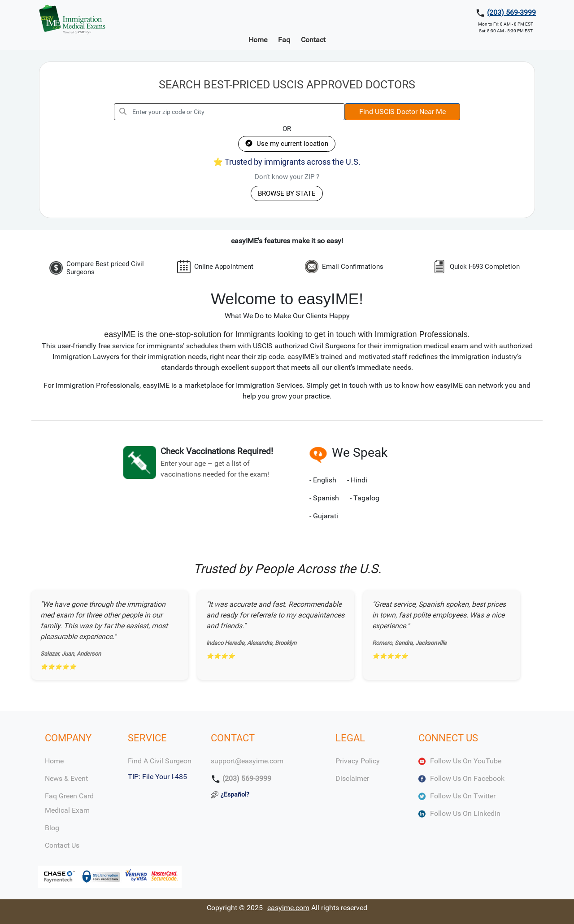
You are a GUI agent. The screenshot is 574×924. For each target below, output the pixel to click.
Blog (52, 828)
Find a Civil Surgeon (160, 761)
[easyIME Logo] (72, 19)
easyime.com (288, 908)
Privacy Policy (358, 761)
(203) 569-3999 (511, 12)
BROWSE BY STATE (287, 193)
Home (258, 40)
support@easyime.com (247, 761)
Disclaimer (352, 778)
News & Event (66, 778)
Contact (313, 40)
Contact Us (62, 845)
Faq (284, 40)
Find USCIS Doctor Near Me (402, 112)
